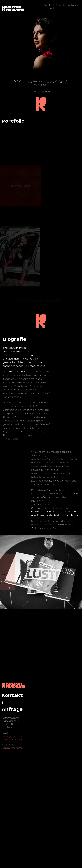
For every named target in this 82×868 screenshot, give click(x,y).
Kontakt (49, 8)
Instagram (74, 5)
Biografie (61, 5)
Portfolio (49, 5)
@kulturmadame (12, 844)
